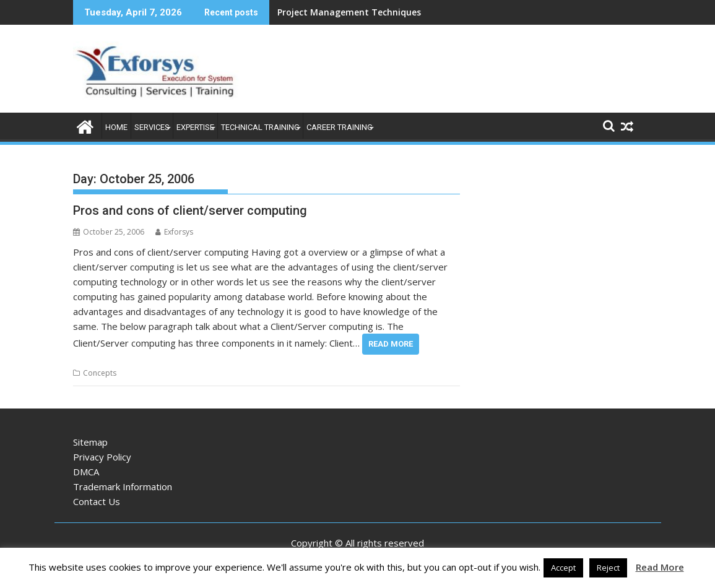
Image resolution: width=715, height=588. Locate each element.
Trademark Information (123, 486)
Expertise (195, 127)
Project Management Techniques (349, 12)
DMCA (86, 472)
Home (116, 127)
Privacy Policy (102, 457)
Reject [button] (608, 568)
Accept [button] (563, 568)
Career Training (340, 127)
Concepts (100, 373)
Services (152, 127)
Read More (391, 344)
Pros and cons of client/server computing (190, 210)
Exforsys (174, 232)
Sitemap (90, 442)
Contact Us (97, 501)
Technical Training (260, 127)
